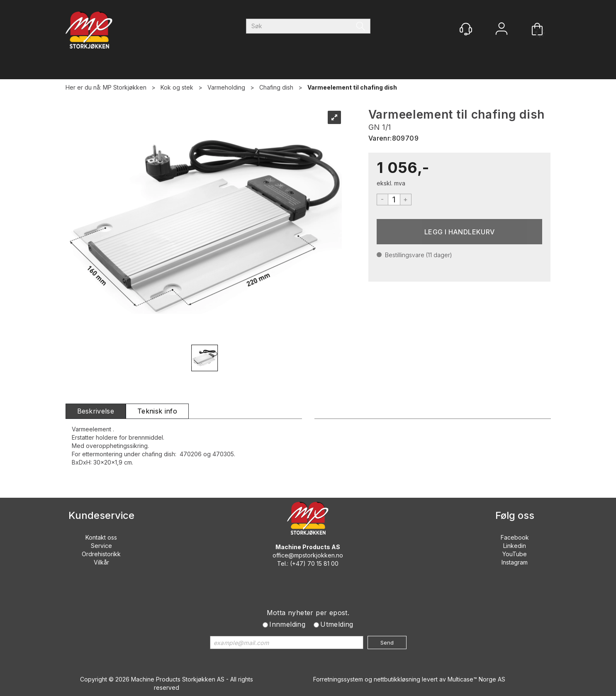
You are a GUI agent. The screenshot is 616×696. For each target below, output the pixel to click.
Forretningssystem (338, 679)
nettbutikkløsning (397, 679)
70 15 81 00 (323, 563)
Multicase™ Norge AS (476, 679)
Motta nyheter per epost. (308, 613)
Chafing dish (276, 87)
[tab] (96, 411)
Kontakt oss (101, 537)
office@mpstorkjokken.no (308, 555)
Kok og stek (177, 87)
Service (101, 546)
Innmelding (287, 624)
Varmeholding (226, 87)
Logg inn (502, 30)
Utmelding (337, 624)
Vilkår (101, 562)
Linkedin (515, 546)
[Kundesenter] (466, 29)
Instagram (515, 562)
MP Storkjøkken (125, 87)
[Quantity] (394, 200)
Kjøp (460, 232)
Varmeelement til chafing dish (352, 87)
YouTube (515, 554)
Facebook (515, 537)
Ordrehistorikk (101, 554)
